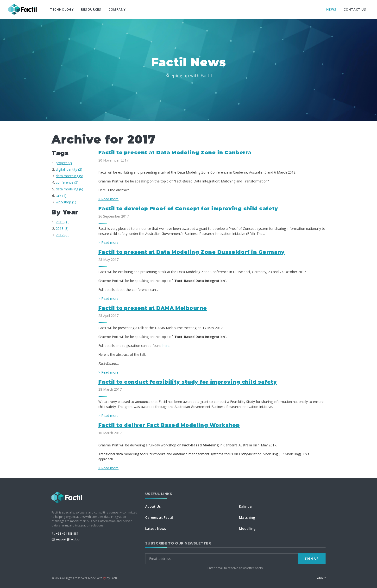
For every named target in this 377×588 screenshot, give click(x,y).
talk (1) (61, 196)
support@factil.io (68, 539)
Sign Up (312, 559)
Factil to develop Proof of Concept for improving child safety (188, 209)
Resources (91, 9)
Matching (247, 517)
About (321, 578)
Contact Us (355, 9)
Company (117, 9)
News (331, 9)
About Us (153, 506)
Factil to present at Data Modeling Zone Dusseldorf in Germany (192, 252)
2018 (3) (62, 228)
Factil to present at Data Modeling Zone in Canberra (175, 153)
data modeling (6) (69, 189)
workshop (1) (66, 202)
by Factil (112, 578)
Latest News (156, 529)
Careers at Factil (159, 517)
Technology (62, 9)
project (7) (64, 163)
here (166, 346)
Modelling (247, 529)
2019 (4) (62, 222)
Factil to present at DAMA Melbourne (153, 308)
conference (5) (67, 182)
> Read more (108, 199)
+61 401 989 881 (67, 534)
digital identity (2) (69, 169)
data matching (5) (69, 176)
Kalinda (245, 506)
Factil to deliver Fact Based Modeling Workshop (169, 425)
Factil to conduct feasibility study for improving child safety (188, 382)
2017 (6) (62, 235)
